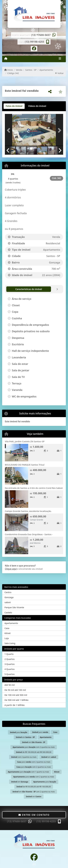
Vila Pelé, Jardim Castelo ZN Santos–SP (25, 441)
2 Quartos (10, 659)
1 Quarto (9, 654)
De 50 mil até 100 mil (15, 690)
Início (9, 70)
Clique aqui (11, 569)
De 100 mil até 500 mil (16, 695)
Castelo (8, 612)
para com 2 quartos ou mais (34, 747)
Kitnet (7, 633)
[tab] (14, 106)
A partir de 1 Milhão (15, 705)
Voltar (59, 73)
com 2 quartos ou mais (24, 757)
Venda (19, 70)
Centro (8, 592)
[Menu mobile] (6, 59)
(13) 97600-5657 (41, 35)
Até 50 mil (10, 685)
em (25, 737)
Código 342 (13, 73)
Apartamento (46, 70)
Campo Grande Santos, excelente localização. (28, 511)
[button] (9, 130)
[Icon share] (34, 48)
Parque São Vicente (14, 607)
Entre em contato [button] (34, 815)
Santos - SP (31, 70)
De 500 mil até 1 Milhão (16, 700)
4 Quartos (10, 669)
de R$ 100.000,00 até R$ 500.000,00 (34, 752)
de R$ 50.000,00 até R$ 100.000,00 (34, 787)
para (19, 732)
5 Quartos (10, 674)
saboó (8, 602)
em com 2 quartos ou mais (34, 792)
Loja (7, 638)
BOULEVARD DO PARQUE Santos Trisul (25, 465)
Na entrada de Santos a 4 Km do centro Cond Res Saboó (34, 488)
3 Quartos (10, 664)
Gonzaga (9, 597)
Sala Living (10, 643)
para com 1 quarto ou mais (28, 772)
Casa (7, 628)
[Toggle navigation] (60, 59)
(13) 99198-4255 (35, 42)
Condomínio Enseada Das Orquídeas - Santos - (29, 534)
